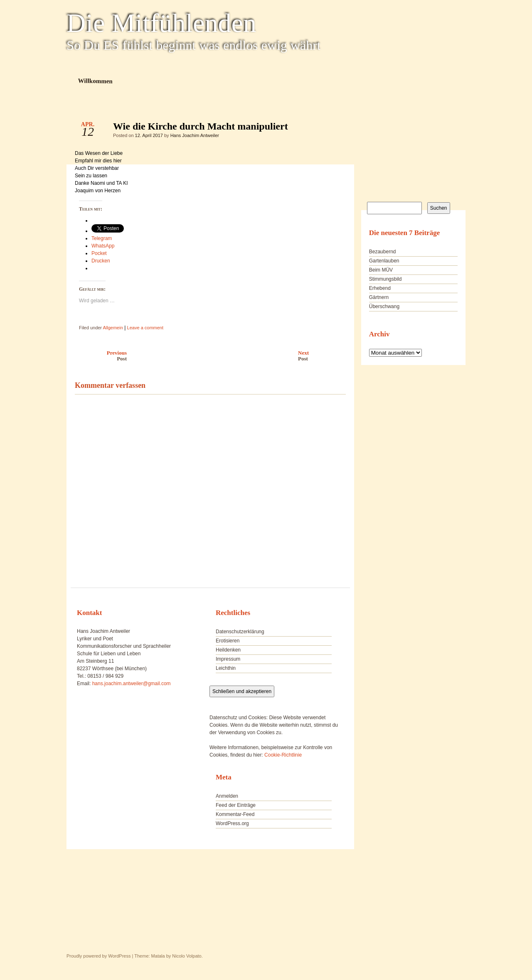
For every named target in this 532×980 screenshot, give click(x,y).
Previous (99, 356)
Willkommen (95, 81)
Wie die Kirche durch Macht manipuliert (332, 128)
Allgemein (113, 328)
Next (324, 356)
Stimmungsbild (385, 279)
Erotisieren (228, 641)
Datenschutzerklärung (240, 632)
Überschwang (384, 306)
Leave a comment (145, 328)
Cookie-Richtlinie (283, 755)
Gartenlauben (384, 261)
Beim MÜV (381, 270)
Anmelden (227, 796)
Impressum (228, 659)
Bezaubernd (383, 252)
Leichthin (226, 668)
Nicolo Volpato (187, 956)
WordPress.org (232, 823)
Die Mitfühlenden (161, 23)
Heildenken (228, 650)
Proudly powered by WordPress (99, 956)
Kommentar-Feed (235, 814)
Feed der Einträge (236, 805)
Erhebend (380, 288)
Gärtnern (379, 297)
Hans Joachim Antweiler (195, 135)
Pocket (99, 253)
